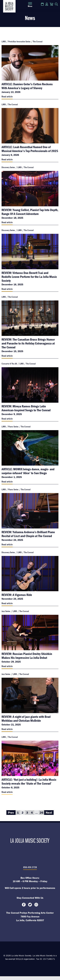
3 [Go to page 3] (27, 812)
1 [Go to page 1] (18, 812)
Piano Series (13, 426)
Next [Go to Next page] (49, 812)
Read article (7, 96)
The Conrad (38, 41)
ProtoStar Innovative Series (19, 41)
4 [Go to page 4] (32, 812)
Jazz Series (6, 611)
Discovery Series (8, 167)
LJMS (4, 41)
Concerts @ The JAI (9, 364)
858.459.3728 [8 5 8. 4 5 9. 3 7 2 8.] (30, 867)
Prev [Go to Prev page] (11, 812)
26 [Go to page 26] (42, 812)
